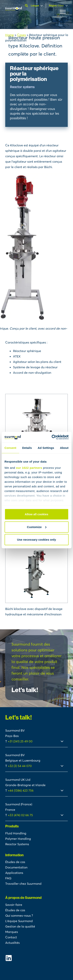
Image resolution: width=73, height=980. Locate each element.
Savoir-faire (14, 905)
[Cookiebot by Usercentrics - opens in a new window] (52, 437)
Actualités (12, 943)
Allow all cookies (36, 514)
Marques (12, 932)
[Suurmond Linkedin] (37, 958)
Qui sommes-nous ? (19, 916)
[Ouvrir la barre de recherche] (27, 6)
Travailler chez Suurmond (23, 884)
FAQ (8, 878)
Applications (14, 873)
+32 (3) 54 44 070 (20, 766)
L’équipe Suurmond (19, 921)
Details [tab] (27, 448)
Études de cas (15, 862)
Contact (11, 937)
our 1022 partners (29, 468)
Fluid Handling (16, 833)
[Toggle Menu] (63, 12)
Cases (22, 35)
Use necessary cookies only (36, 540)
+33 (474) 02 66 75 (20, 815)
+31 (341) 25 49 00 (21, 741)
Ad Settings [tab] (46, 448)
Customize (37, 527)
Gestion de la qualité (20, 926)
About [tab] (64, 448)
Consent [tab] (10, 448)
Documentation (16, 867)
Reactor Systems (17, 844)
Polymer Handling (18, 839)
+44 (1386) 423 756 (21, 790)
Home (10, 35)
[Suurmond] (14, 9)
